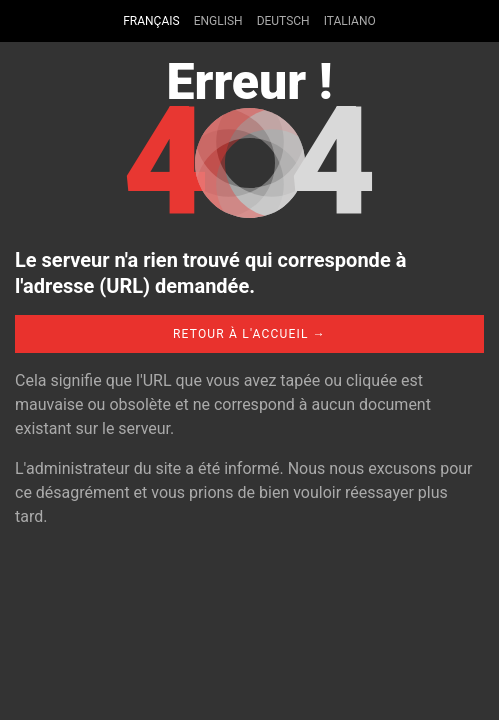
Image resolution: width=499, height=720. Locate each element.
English (218, 21)
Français (151, 21)
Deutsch (283, 21)
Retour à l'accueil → (249, 334)
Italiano (350, 21)
